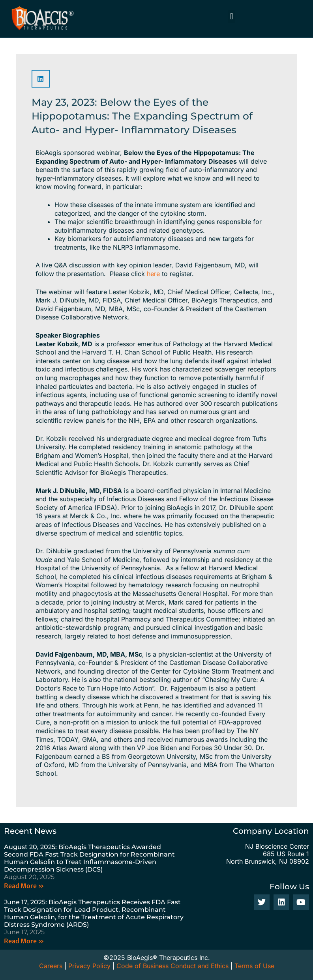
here (153, 274)
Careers (51, 966)
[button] (231, 17)
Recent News (30, 831)
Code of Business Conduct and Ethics (172, 966)
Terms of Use (254, 966)
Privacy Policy (89, 966)
